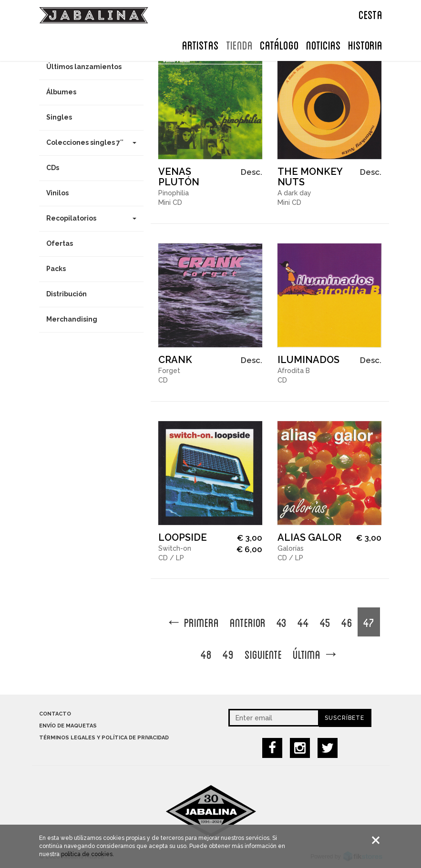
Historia (365, 44)
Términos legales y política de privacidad (104, 738)
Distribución (67, 294)
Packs (56, 269)
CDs (53, 168)
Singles (59, 117)
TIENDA (239, 44)
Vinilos (57, 193)
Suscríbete (344, 718)
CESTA (370, 14)
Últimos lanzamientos (84, 67)
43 (282, 622)
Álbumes (61, 92)
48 (206, 654)
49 (228, 654)
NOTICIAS (323, 44)
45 (325, 622)
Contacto (55, 714)
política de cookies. (87, 858)
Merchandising (72, 319)
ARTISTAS (200, 44)
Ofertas (60, 243)
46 (347, 622)
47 (369, 622)
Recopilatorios (92, 218)
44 (303, 622)
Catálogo (279, 44)
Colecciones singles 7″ (92, 142)
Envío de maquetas (68, 726)
